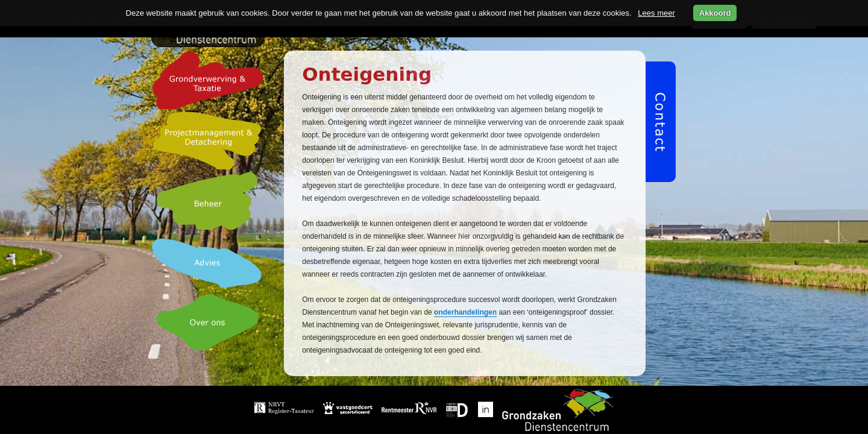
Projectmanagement (558, 402)
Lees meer (656, 13)
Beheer (384, 418)
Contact (606, 418)
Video (519, 418)
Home (382, 402)
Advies (427, 418)
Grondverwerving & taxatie (457, 402)
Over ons (474, 418)
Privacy (561, 418)
